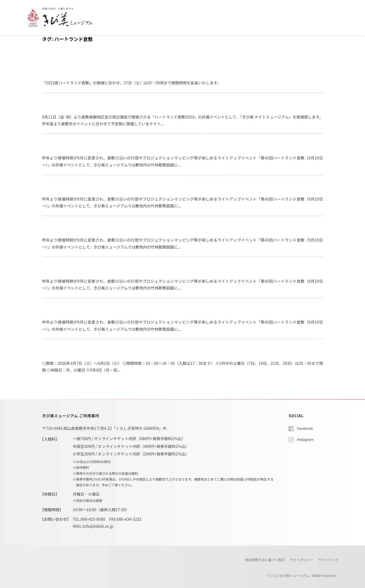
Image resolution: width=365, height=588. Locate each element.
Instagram (306, 439)
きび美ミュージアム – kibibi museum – (306, 575)
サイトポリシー (298, 560)
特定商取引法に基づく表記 (259, 560)
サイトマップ (327, 560)
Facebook (306, 428)
